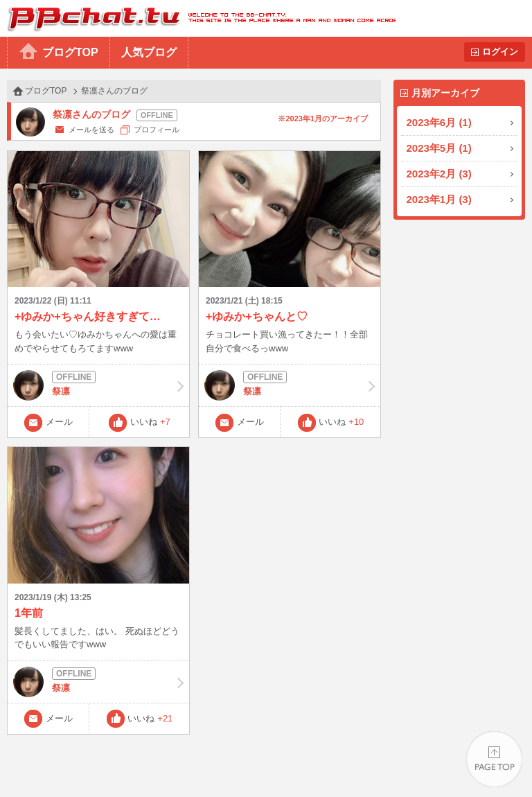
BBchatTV (198, 18)
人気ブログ (149, 52)
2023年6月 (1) (439, 122)
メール (59, 422)
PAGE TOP (494, 759)
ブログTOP (70, 52)
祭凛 (98, 385)
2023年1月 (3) (439, 199)
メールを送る (91, 130)
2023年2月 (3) (439, 174)
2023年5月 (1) (439, 148)
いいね (150, 422)
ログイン (500, 52)
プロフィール (157, 130)
